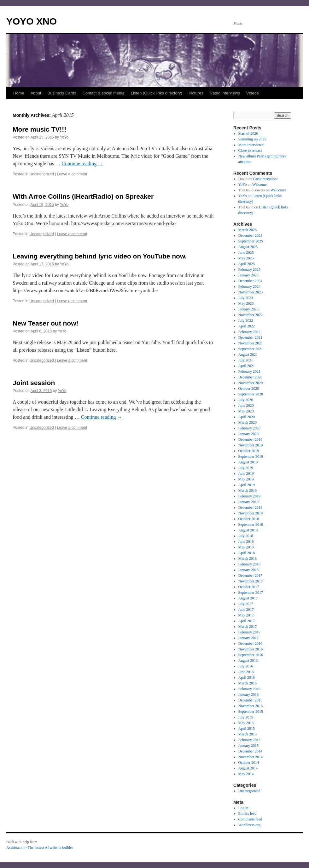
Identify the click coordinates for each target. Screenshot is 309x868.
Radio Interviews (225, 93)
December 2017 (250, 576)
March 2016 (248, 683)
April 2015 (247, 729)
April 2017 (247, 621)
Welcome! (260, 184)
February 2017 (249, 632)
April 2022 (247, 326)
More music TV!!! (39, 129)
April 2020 (247, 417)
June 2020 (246, 406)
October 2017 (249, 587)
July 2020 (246, 400)
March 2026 (248, 230)
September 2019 (251, 457)
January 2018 (248, 570)
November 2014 (251, 757)
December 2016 (250, 644)
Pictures (196, 93)
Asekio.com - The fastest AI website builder (40, 848)
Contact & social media (104, 93)
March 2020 (248, 423)
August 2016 (248, 661)
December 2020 (250, 377)
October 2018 (249, 519)
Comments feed (250, 819)
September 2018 (251, 525)
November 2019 (251, 445)
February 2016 (249, 689)
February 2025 (249, 269)
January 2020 (248, 434)
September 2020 (251, 394)
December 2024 (250, 281)
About (36, 93)
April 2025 (247, 264)
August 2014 (248, 768)
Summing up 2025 (252, 139)
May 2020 (246, 411)
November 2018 (251, 513)
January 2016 (248, 695)
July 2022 (246, 321)
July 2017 (246, 604)
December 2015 (250, 700)
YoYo (64, 137)
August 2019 (248, 462)
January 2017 (248, 638)
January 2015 (248, 746)
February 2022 (249, 332)
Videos (253, 93)
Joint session (34, 383)
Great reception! (265, 179)
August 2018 (248, 530)
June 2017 (246, 610)
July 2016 (246, 666)
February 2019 (249, 496)
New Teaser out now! (45, 323)
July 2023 (246, 298)
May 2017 (246, 615)
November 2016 (251, 649)
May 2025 (246, 258)
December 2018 (250, 508)
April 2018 (247, 553)
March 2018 (248, 559)
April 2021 (247, 366)
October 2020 (249, 389)
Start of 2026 (248, 133)
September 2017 (251, 593)
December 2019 (250, 440)
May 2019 (246, 479)
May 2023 (246, 304)
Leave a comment (72, 174)
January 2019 (248, 502)
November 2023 (251, 292)
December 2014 (250, 751)
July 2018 (246, 536)
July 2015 (246, 717)
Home (19, 93)
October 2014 (249, 763)
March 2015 (248, 734)
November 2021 (251, 343)
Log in (243, 808)
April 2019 (247, 485)
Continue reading (82, 164)
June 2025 (246, 252)
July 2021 (246, 360)
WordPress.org (249, 825)
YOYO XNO (32, 21)
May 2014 (246, 774)
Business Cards (62, 93)
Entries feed (248, 814)
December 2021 (250, 338)
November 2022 (251, 315)
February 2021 (249, 372)
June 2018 (246, 542)
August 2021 (248, 355)
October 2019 (249, 451)
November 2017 (251, 581)
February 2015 (249, 740)
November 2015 (251, 706)
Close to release (250, 150)
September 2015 (251, 712)
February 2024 (249, 286)
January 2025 (248, 275)
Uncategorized (41, 174)
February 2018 (249, 564)
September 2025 (251, 241)
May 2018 (246, 547)
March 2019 (248, 491)
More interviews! (251, 145)
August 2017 (248, 598)
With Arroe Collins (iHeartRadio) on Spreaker (83, 196)
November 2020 (251, 383)
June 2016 (246, 672)
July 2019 (246, 468)
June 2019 (246, 474)
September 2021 (251, 349)
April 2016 (247, 678)
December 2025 (250, 235)
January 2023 (248, 309)
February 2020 (249, 428)
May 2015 (246, 723)
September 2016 (251, 655)
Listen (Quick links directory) (157, 93)
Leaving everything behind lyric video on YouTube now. (100, 256)
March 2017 (248, 627)
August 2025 (248, 247)
